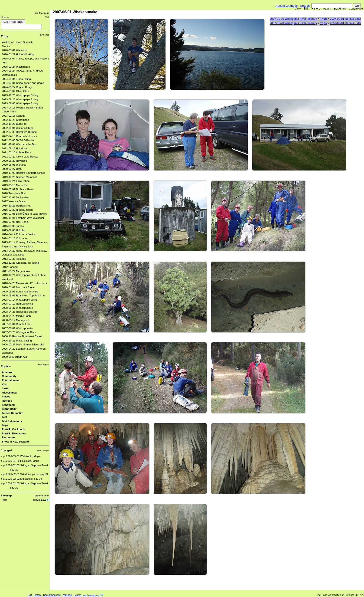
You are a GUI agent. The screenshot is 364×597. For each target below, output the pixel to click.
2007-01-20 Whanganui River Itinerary (293, 19)
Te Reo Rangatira (13, 413)
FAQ (47, 17)
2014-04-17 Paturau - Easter (19, 234)
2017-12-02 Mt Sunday (15, 197)
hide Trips (44, 35)
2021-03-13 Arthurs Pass (16, 152)
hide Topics (44, 365)
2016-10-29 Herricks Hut (16, 206)
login (4, 500)
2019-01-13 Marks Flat (15, 185)
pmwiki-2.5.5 (39, 500)
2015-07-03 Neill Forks (15, 222)
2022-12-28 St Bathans (15, 120)
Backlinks (340, 9)
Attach (327, 9)
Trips (4, 36)
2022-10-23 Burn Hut (14, 124)
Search (305, 6)
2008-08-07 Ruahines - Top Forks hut (24, 295)
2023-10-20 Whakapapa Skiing (20, 95)
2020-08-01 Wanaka (14, 165)
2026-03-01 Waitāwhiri (15, 50)
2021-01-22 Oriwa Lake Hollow (20, 157)
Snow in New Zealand (15, 442)
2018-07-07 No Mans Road (18, 189)
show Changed (43, 451)
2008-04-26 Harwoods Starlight (20, 312)
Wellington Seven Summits (18, 42)
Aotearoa (8, 372)
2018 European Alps (14, 193)
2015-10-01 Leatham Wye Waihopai (23, 218)
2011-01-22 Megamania (16, 271)
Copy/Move (356, 9)
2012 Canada (10, 267)
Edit (306, 9)
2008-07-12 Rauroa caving (17, 304)
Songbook (8, 405)
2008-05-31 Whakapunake (17, 308)
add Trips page (42, 13)
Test (4, 417)
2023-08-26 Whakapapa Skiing (20, 99)
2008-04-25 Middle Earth (16, 316)
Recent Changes (287, 6)
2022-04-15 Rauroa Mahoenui (19, 136)
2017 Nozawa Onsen (14, 201)
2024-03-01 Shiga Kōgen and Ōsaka (23, 83)
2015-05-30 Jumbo (13, 226)
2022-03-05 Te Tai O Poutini (18, 140)
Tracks (6, 46)
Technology (9, 409)
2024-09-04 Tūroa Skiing (16, 79)
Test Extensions (12, 421)
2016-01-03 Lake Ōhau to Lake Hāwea (24, 214)
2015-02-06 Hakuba (13, 230)
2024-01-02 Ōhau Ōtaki (16, 91)
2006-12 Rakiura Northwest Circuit (22, 336)
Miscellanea (9, 393)
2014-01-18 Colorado (14, 238)
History (316, 9)
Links (5, 388)
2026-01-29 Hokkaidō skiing (18, 54)
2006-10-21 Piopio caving (17, 341)
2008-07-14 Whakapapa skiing (20, 300)
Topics (6, 366)
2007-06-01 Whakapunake (17, 328)
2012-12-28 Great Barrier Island (20, 263)
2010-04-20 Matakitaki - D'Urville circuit (25, 283)
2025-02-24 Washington (16, 67)
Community (9, 376)
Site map (6, 495)
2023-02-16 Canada (14, 116)
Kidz (5, 384)
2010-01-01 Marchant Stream (19, 287)
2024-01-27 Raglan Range (17, 87)
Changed (6, 450)
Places (6, 397)
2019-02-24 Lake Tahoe (16, 181)
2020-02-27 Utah (12, 169)
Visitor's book (42, 496)
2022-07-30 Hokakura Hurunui (19, 132)
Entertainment (11, 380)
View (298, 9)
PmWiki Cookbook (13, 429)
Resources (9, 437)
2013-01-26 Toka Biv (14, 259)
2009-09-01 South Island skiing (20, 292)
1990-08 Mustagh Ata (14, 357)
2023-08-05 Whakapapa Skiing (20, 103)
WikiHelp (67, 595)
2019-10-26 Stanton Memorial (19, 177)
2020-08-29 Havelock (14, 161)
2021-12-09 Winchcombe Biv (19, 144)
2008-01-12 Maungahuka (17, 320)
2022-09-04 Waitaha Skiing (18, 128)
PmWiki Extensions (14, 433)
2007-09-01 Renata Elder (17, 324)
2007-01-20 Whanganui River (19, 332)
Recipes (7, 401)
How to (5, 17)
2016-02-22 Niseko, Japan (17, 210)
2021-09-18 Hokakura (15, 148)
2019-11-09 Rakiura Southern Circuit (23, 173)
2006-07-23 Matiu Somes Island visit (23, 344)
